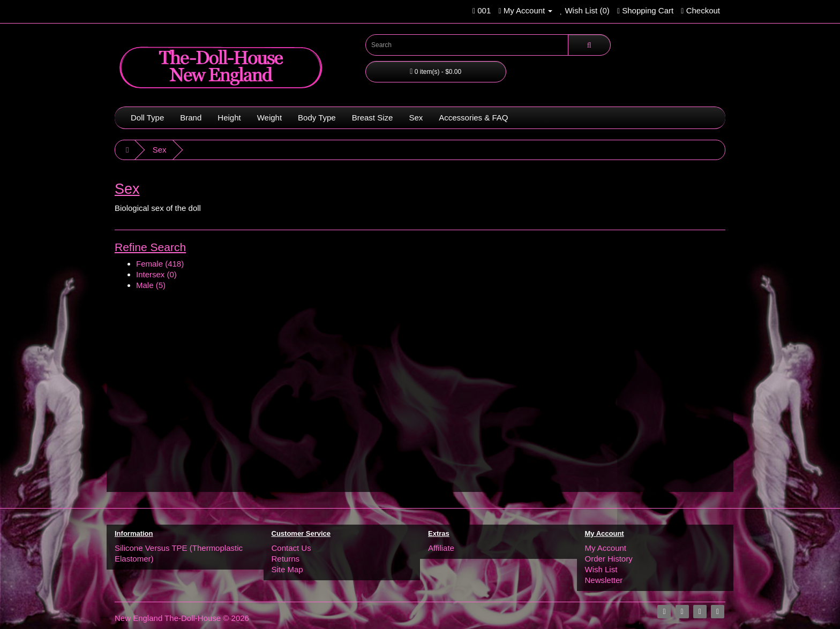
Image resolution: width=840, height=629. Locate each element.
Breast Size (373, 118)
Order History (609, 559)
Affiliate (441, 548)
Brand (191, 118)
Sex (416, 118)
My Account (606, 548)
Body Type (317, 118)
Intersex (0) (156, 274)
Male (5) (151, 285)
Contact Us (291, 548)
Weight (269, 118)
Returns (286, 559)
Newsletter (604, 580)
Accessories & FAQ (473, 118)
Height (229, 118)
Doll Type (147, 118)
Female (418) (160, 264)
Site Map (287, 569)
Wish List (601, 569)
